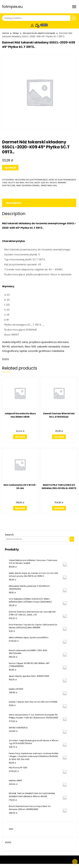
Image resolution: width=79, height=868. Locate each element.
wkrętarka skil (49, 185)
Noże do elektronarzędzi (62, 180)
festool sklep (32, 183)
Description (14, 203)
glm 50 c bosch (49, 183)
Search (9, 535)
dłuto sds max (16, 183)
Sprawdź (10, 168)
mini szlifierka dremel (28, 185)
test (11, 829)
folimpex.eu (12, 7)
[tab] (39, 203)
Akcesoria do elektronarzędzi (31, 180)
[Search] (72, 539)
